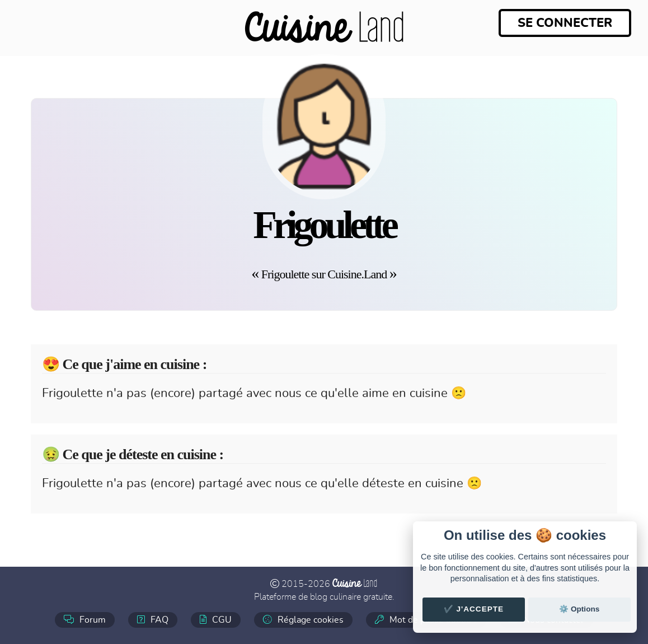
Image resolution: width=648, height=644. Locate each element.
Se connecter (565, 23)
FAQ (153, 620)
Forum (85, 620)
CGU (216, 620)
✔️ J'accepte (474, 609)
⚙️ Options (579, 609)
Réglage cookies (303, 620)
